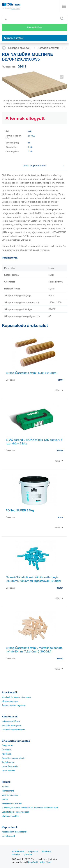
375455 (60, 450)
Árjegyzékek (7, 745)
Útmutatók (6, 750)
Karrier (5, 799)
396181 (60, 588)
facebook (47, 851)
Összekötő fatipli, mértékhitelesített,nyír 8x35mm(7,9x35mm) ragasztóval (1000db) (33, 579)
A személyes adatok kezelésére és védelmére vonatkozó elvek (30, 808)
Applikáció (7, 754)
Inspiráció (33, 851)
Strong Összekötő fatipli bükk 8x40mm (31, 373)
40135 (61, 517)
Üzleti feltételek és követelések (16, 812)
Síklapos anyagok (19, 48)
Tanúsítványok (8, 762)
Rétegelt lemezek (48, 48)
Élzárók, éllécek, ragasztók (14, 706)
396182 (60, 658)
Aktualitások (18, 851)
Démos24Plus (35, 27)
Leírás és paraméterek (44, 165)
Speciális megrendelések (13, 758)
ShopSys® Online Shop (39, 862)
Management (8, 791)
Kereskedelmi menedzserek (14, 832)
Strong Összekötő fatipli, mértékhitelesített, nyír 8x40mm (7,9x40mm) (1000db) (34, 650)
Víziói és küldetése (10, 795)
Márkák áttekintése (10, 816)
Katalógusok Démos (11, 721)
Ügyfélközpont (8, 836)
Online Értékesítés (10, 766)
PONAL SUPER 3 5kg (20, 510)
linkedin (16, 854)
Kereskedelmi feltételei (12, 803)
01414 (61, 380)
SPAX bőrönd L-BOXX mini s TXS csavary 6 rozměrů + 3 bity (34, 442)
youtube (28, 854)
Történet (5, 787)
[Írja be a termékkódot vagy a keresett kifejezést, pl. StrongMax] (34, 18)
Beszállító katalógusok (12, 725)
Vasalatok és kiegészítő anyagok (16, 697)
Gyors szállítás (8, 771)
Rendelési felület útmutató (13, 730)
